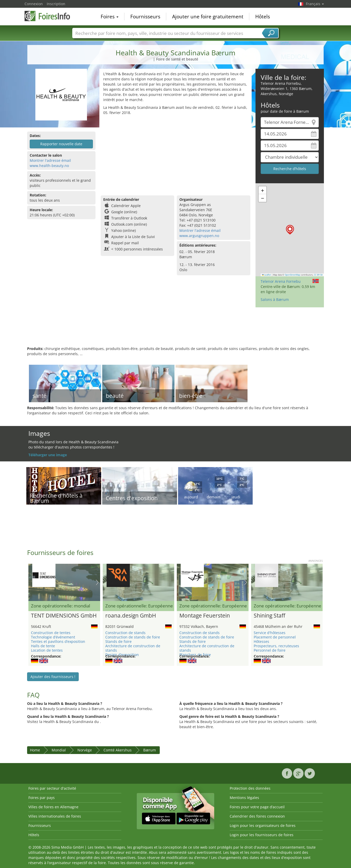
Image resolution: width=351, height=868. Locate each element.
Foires (110, 17)
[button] (290, 230)
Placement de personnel (275, 637)
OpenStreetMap (292, 275)
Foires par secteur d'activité (52, 788)
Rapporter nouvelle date (61, 144)
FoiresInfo (50, 16)
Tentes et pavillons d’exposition (58, 641)
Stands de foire (118, 641)
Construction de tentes (51, 633)
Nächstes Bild (97, 582)
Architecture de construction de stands (133, 648)
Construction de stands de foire (133, 637)
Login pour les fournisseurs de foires (262, 835)
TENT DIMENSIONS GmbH (64, 616)
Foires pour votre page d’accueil (257, 807)
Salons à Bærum (275, 299)
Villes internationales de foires (55, 816)
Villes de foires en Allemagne (53, 807)
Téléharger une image (48, 455)
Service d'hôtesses (270, 633)
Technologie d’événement (53, 637)
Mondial (59, 750)
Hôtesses (261, 641)
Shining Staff (269, 616)
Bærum (150, 750)
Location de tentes (47, 650)
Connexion (34, 4)
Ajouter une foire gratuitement (208, 17)
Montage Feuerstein (205, 616)
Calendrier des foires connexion (257, 816)
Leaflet (267, 275)
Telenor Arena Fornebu (281, 281)
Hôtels (263, 17)
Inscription (56, 4)
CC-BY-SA (318, 275)
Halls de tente (43, 646)
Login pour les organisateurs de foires (263, 825)
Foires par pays (42, 798)
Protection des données (250, 788)
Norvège (85, 750)
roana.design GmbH (131, 616)
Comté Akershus (118, 750)
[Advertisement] (176, 154)
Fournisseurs (145, 17)
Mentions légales (244, 798)
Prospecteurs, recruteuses (276, 646)
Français (315, 4)
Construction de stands (125, 633)
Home (35, 750)
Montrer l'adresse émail (50, 160)
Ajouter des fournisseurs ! (53, 677)
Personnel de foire (270, 650)
